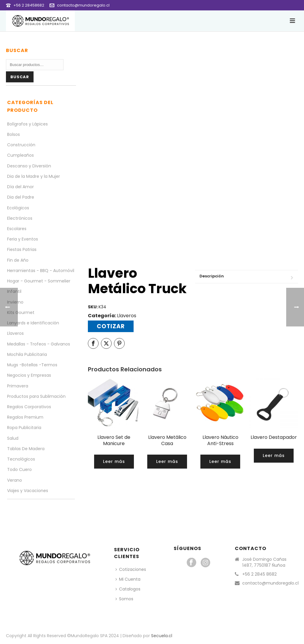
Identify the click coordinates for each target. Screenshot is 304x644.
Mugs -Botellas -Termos (32, 365)
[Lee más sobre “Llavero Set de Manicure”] (114, 462)
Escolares (17, 229)
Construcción (21, 145)
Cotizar (111, 326)
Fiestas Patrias (22, 249)
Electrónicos (20, 218)
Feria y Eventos (23, 239)
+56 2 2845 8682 (259, 574)
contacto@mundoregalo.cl (83, 5)
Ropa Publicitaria (24, 428)
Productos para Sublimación (36, 396)
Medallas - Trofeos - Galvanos (39, 344)
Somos (124, 599)
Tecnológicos (21, 459)
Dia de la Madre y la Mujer (34, 176)
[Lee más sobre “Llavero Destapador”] (274, 456)
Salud (13, 438)
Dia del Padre (21, 197)
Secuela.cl (162, 636)
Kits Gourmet (21, 312)
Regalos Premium (25, 417)
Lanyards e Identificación (33, 323)
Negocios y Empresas (29, 375)
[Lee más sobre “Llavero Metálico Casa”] (167, 462)
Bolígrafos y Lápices (27, 124)
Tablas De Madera (26, 449)
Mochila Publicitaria (27, 354)
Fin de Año (18, 260)
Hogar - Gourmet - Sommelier (39, 281)
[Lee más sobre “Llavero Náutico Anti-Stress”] (220, 462)
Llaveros (127, 316)
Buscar (20, 77)
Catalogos (128, 589)
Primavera (18, 386)
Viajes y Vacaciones (28, 491)
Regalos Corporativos (29, 407)
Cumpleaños (20, 155)
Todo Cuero (19, 469)
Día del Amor (20, 187)
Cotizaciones (131, 569)
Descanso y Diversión (29, 166)
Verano (15, 480)
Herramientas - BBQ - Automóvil (41, 271)
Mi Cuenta (128, 579)
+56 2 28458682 (29, 5)
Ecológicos (18, 208)
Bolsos (14, 134)
